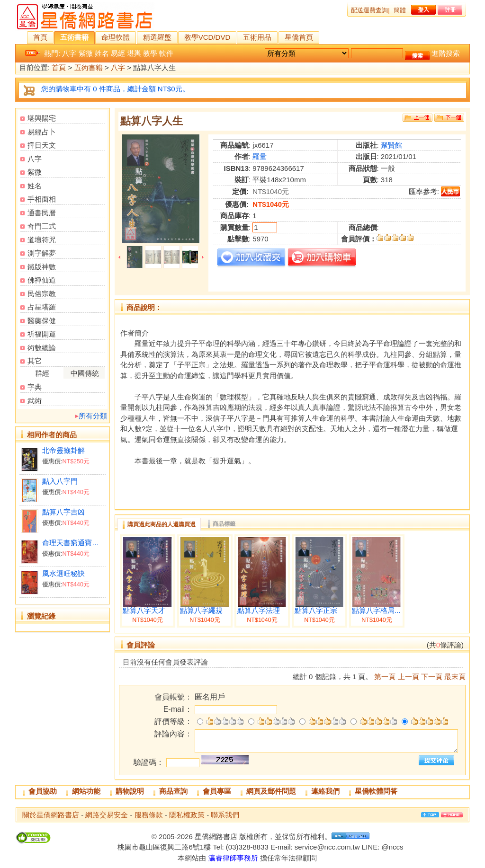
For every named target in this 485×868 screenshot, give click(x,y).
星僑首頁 (299, 37)
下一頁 (432, 677)
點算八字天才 (144, 611)
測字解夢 (42, 253)
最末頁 (455, 677)
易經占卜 (42, 132)
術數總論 (42, 348)
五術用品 (257, 37)
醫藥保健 (42, 321)
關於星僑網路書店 (51, 815)
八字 (69, 53)
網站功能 (86, 791)
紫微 (86, 53)
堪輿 (134, 53)
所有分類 (93, 416)
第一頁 (385, 677)
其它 (35, 361)
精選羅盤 (157, 37)
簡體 (400, 10)
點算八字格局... (376, 611)
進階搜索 (446, 53)
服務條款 (149, 815)
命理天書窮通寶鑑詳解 (74, 543)
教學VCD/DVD (207, 37)
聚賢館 (391, 145)
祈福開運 (42, 334)
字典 (35, 387)
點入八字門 (60, 481)
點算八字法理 (259, 611)
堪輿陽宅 (42, 118)
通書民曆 (42, 213)
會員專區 (217, 791)
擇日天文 (42, 145)
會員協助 (43, 791)
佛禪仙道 (42, 280)
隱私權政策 (187, 815)
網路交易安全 (107, 815)
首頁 (40, 37)
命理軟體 (116, 37)
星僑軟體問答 (376, 791)
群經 (42, 373)
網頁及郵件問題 (271, 791)
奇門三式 (42, 226)
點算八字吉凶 (63, 512)
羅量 (260, 156)
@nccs (392, 847)
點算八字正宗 (316, 611)
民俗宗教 (42, 294)
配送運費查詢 (369, 10)
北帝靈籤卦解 (63, 450)
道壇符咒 (42, 240)
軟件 (166, 53)
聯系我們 (225, 815)
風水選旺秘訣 (63, 573)
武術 (35, 401)
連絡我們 (325, 791)
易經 (118, 53)
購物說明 (130, 791)
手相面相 (42, 199)
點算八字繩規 (201, 611)
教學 (150, 53)
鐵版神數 (42, 267)
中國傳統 (85, 373)
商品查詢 (173, 791)
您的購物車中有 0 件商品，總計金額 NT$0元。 (115, 89)
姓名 (102, 53)
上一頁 (409, 677)
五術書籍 (74, 37)
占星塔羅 (42, 307)
